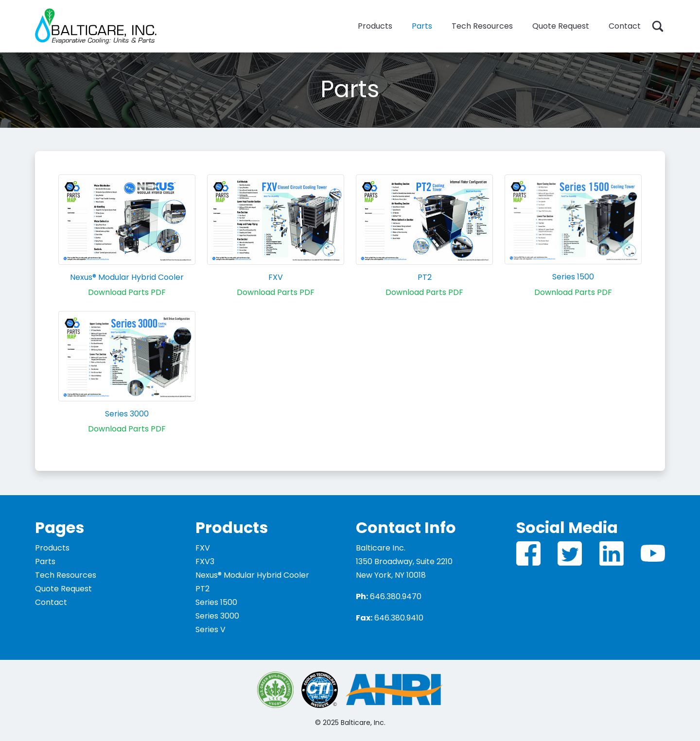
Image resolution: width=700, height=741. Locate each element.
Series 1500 (573, 277)
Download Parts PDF (127, 292)
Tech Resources (482, 26)
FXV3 (205, 561)
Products (375, 26)
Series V (210, 629)
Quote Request (561, 26)
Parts (422, 26)
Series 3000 (127, 414)
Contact (625, 26)
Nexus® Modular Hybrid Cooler (127, 277)
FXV (276, 277)
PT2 (425, 277)
